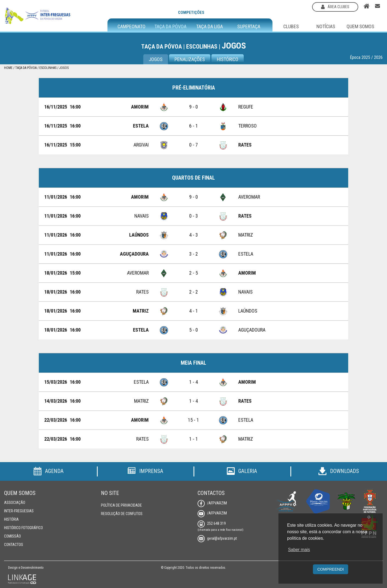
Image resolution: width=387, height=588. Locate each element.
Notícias (326, 26)
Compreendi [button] (331, 569)
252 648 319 (212, 523)
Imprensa (145, 471)
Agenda (48, 471)
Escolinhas (48, 68)
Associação (15, 503)
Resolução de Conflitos (122, 514)
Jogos (156, 59)
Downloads (339, 471)
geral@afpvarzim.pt (217, 538)
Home (8, 68)
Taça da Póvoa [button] (170, 27)
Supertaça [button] (249, 27)
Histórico (228, 59)
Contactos (14, 545)
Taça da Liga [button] (210, 27)
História (11, 519)
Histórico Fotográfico (23, 528)
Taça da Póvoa (26, 68)
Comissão (12, 536)
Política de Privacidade (121, 505)
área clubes (335, 7)
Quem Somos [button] (360, 26)
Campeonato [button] (131, 27)
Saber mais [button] (299, 550)
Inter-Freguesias (19, 511)
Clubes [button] (291, 26)
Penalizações (190, 59)
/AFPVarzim (212, 503)
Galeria (242, 471)
